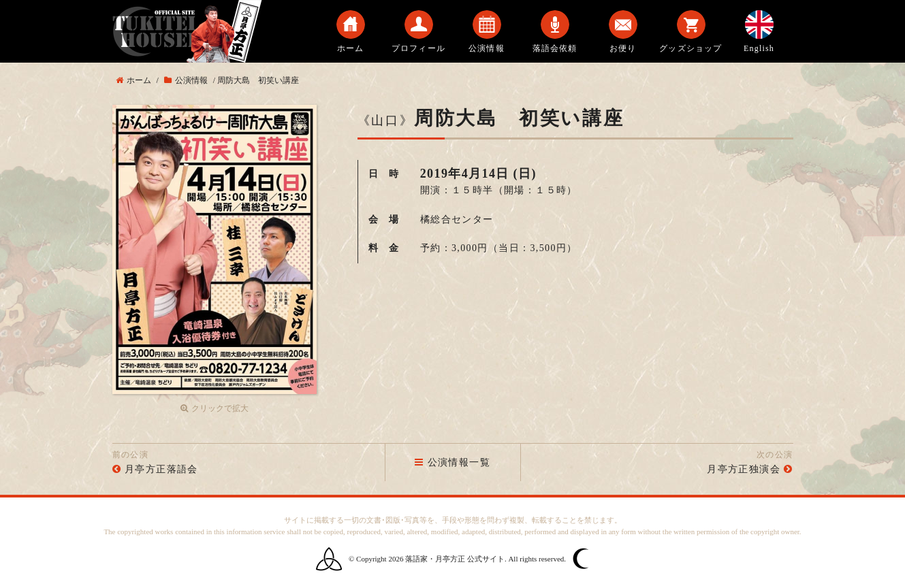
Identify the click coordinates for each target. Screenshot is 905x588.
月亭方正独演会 (744, 469)
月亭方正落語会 (161, 469)
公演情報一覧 (452, 462)
